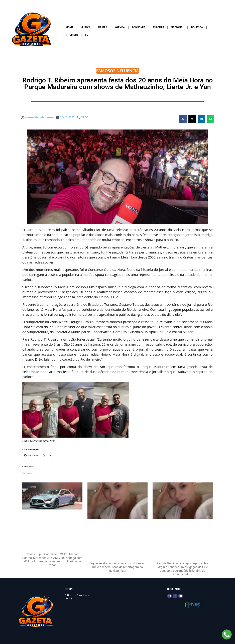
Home (70, 27)
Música (86, 27)
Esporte (158, 27)
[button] (183, 119)
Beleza (102, 27)
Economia (139, 27)
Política (197, 27)
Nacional (178, 27)
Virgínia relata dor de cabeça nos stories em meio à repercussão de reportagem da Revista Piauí (117, 567)
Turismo (72, 35)
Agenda (120, 27)
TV (86, 35)
